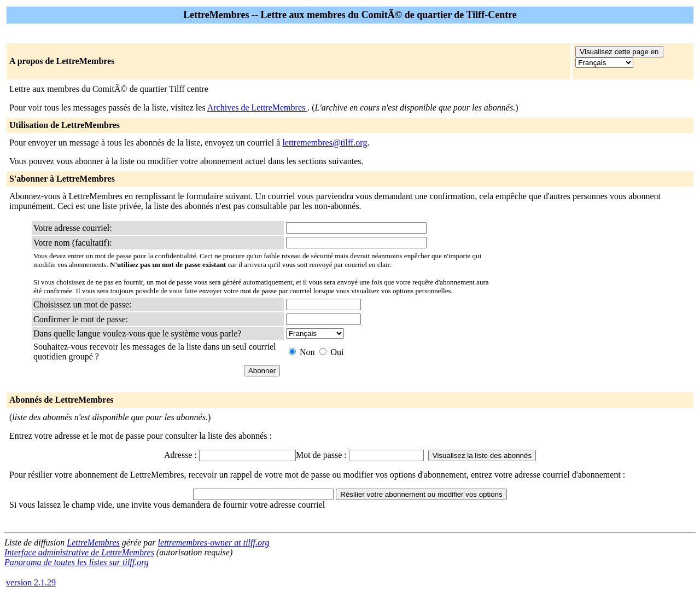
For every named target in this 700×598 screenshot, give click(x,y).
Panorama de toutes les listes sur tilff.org (77, 562)
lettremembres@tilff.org (325, 143)
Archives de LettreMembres (257, 108)
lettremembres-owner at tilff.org (214, 542)
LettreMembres (93, 542)
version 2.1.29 (31, 582)
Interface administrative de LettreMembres (79, 552)
